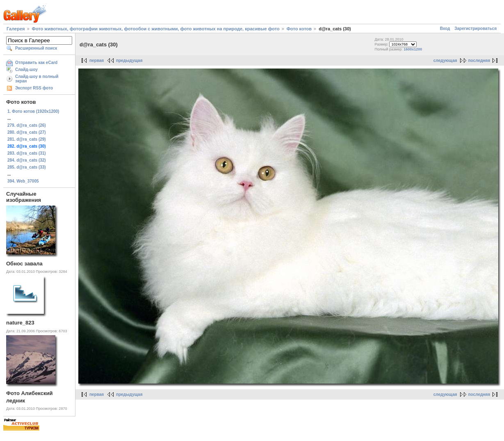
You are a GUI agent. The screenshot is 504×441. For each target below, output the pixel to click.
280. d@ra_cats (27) (27, 132)
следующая (445, 61)
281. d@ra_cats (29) (27, 139)
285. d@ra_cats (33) (27, 167)
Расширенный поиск (36, 48)
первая (97, 61)
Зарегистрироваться (475, 29)
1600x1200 (413, 49)
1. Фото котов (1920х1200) (33, 111)
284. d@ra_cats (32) (27, 160)
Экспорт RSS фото (34, 88)
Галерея (16, 29)
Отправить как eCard (36, 63)
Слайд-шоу (26, 70)
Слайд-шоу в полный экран (37, 79)
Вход (445, 29)
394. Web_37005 (23, 181)
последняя (479, 61)
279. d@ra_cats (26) (27, 125)
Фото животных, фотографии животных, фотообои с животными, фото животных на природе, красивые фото (156, 29)
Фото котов (299, 29)
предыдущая (129, 61)
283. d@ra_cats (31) (27, 153)
